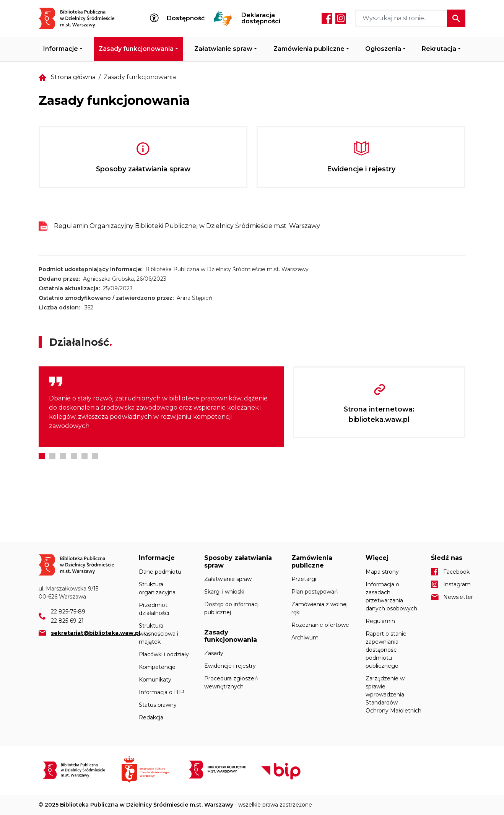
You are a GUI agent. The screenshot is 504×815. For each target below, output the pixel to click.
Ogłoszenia (383, 49)
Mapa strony (382, 572)
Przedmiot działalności (154, 609)
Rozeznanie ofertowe (320, 625)
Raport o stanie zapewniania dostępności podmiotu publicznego (386, 650)
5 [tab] (85, 456)
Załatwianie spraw (223, 49)
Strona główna (73, 77)
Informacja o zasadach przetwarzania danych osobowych (391, 596)
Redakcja (151, 717)
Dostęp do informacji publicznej (232, 608)
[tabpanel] (161, 407)
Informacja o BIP (162, 692)
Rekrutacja (439, 49)
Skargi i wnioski (224, 592)
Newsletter (454, 597)
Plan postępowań (315, 592)
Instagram (341, 18)
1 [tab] (42, 456)
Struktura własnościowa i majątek (159, 634)
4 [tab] (74, 456)
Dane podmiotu (160, 572)
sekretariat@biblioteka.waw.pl (96, 633)
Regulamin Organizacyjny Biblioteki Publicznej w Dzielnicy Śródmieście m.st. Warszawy (187, 226)
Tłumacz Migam (223, 18)
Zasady (214, 653)
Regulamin (380, 621)
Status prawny (158, 705)
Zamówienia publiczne (309, 49)
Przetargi (304, 579)
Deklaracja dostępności (261, 18)
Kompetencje (157, 667)
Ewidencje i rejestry (230, 666)
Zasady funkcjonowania (136, 49)
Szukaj (456, 18)
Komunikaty (155, 680)
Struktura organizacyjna (157, 588)
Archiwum (305, 638)
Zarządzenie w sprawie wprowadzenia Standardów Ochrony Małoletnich (393, 695)
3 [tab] (63, 456)
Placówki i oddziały (164, 654)
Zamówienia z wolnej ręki (319, 608)
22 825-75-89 (68, 612)
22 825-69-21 (67, 621)
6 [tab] (95, 456)
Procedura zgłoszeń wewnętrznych (231, 682)
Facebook (327, 18)
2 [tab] (52, 456)
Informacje (61, 49)
